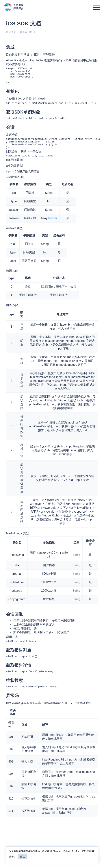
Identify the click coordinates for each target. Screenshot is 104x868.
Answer (52, 225)
